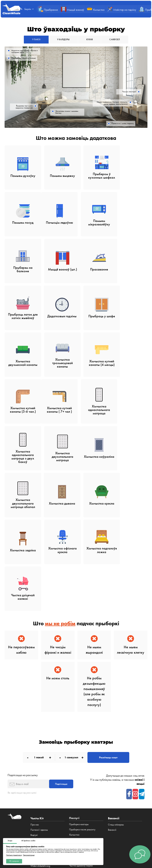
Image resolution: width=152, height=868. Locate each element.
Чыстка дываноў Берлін (81, 759)
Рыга (89, 795)
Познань (43, 795)
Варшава (105, 793)
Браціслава (121, 795)
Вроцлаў (126, 793)
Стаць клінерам (116, 717)
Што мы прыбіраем (40, 743)
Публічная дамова (41, 820)
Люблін (64, 795)
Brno (111, 795)
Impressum (36, 753)
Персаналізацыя (29, 855)
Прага (104, 795)
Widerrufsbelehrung (40, 759)
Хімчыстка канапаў (79, 777)
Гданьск (136, 793)
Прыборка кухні (77, 743)
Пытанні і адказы (39, 723)
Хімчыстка (74, 728)
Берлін (65, 793)
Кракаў (116, 793)
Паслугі (34, 733)
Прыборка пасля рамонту (82, 723)
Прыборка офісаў (78, 738)
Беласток (74, 795)
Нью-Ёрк (133, 795)
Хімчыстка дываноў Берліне (83, 764)
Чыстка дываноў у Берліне (82, 753)
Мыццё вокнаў (77, 733)
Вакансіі (35, 748)
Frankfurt (94, 793)
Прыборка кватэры (79, 717)
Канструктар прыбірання (82, 748)
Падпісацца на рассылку (23, 667)
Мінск (96, 795)
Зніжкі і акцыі (37, 738)
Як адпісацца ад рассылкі (23, 686)
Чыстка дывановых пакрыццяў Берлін (84, 771)
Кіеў (83, 795)
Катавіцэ (54, 795)
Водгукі (34, 728)
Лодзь (34, 795)
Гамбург (74, 793)
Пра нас (35, 717)
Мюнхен (84, 793)
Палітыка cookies (104, 820)
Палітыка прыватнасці (14, 855)
